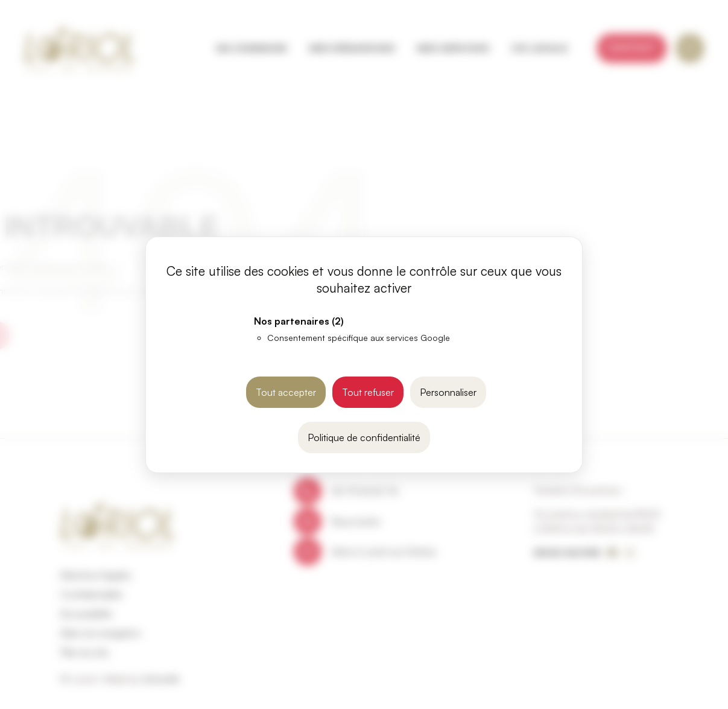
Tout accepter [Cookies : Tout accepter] (286, 392)
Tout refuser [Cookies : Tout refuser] (368, 392)
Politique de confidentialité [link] (364, 437)
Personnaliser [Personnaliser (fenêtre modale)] (448, 392)
